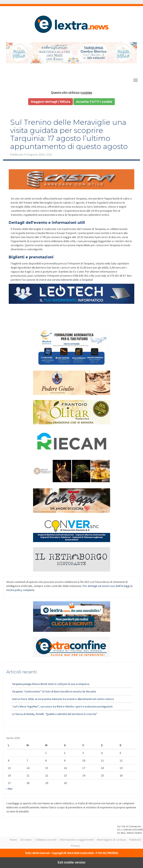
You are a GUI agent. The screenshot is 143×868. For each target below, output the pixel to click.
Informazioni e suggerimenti (77, 840)
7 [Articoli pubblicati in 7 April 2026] (27, 760)
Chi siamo (26, 840)
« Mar (9, 789)
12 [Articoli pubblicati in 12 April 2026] (121, 760)
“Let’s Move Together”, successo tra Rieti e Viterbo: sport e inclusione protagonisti (62, 706)
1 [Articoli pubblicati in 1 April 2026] (46, 753)
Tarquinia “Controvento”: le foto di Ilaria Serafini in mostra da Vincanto (54, 691)
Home (13, 840)
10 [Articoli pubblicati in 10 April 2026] (84, 760)
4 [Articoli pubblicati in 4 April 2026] (102, 753)
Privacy (75, 846)
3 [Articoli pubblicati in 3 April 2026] (83, 753)
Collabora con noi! (46, 840)
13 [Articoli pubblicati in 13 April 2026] (9, 768)
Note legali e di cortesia (111, 840)
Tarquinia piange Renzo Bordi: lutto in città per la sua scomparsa (51, 684)
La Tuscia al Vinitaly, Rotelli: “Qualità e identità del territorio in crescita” (55, 714)
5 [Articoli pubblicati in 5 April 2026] (120, 753)
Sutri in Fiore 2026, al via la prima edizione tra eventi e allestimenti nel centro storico (63, 699)
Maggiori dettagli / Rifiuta (51, 102)
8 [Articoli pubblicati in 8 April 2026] (46, 760)
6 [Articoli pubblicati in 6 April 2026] (9, 760)
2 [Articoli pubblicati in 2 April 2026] (65, 753)
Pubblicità (135, 840)
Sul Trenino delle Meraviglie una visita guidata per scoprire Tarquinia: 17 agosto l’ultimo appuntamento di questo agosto (69, 134)
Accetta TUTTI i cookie (94, 102)
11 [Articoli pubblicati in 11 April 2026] (102, 760)
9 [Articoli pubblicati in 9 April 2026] (65, 760)
